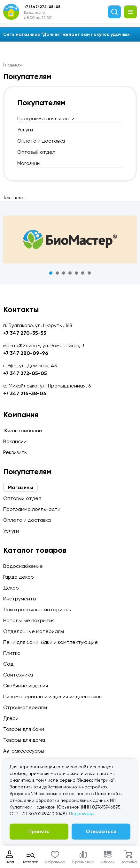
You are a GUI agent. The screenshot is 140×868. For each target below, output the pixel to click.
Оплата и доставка (41, 141)
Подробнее (82, 814)
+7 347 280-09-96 (26, 353)
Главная (12, 65)
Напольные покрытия (29, 620)
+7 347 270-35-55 (25, 333)
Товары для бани (24, 729)
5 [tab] (76, 273)
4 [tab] (70, 273)
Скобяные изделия (26, 686)
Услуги (25, 130)
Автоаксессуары (24, 751)
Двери (11, 718)
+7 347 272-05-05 (25, 373)
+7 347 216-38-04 (25, 393)
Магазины (29, 163)
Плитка (12, 653)
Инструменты (20, 599)
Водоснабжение (23, 566)
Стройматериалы (25, 707)
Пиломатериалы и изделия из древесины (53, 696)
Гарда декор (19, 577)
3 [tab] (64, 273)
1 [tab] (51, 273)
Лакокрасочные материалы (37, 610)
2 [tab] (57, 273)
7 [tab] (89, 273)
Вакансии (15, 441)
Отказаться (101, 831)
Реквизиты (15, 452)
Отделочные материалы (34, 631)
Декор (11, 588)
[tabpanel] (70, 239)
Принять (39, 831)
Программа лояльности (46, 118)
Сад (8, 664)
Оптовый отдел (36, 152)
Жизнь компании (23, 430)
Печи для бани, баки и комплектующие (51, 642)
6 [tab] (83, 273)
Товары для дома (24, 740)
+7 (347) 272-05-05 (42, 7)
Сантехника (18, 675)
